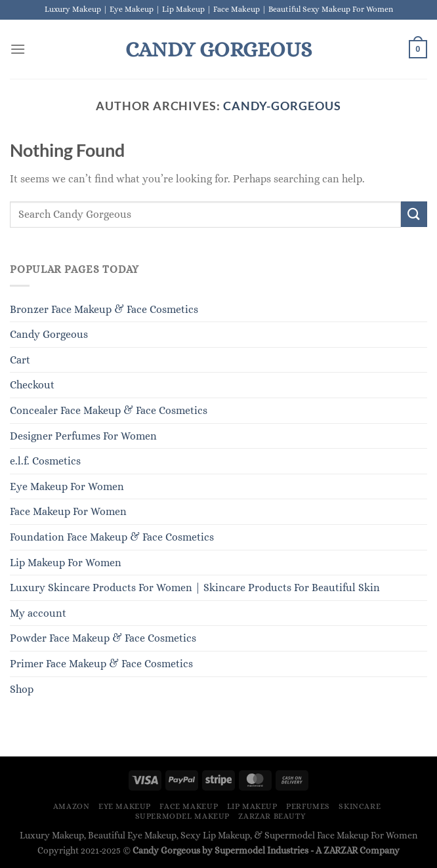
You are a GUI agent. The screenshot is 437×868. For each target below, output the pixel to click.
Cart (20, 360)
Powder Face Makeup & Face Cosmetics (103, 638)
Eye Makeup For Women (67, 486)
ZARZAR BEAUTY (272, 816)
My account (38, 613)
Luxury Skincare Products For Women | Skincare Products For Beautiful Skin (195, 588)
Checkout (32, 385)
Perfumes (308, 806)
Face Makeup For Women (68, 511)
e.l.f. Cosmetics (45, 461)
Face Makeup (189, 806)
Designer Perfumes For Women (83, 436)
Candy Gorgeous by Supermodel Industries (220, 850)
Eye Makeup (125, 806)
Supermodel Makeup (182, 816)
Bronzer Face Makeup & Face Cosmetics (104, 309)
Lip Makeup (252, 806)
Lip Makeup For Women (66, 563)
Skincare (360, 806)
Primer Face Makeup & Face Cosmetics (101, 664)
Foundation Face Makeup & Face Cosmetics (112, 537)
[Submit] (414, 214)
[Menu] (18, 49)
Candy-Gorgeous (282, 106)
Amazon (72, 806)
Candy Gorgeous (218, 49)
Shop (22, 689)
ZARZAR (341, 850)
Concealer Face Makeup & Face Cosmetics (109, 410)
